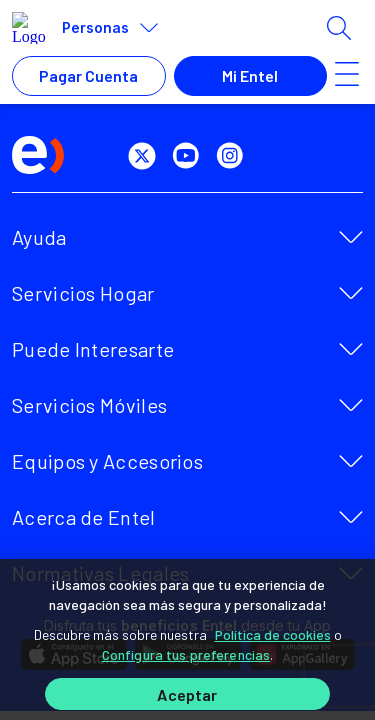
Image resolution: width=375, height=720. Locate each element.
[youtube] (190, 156)
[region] (187, 639)
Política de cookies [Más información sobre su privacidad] (273, 634)
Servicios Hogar (83, 293)
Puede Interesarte (93, 349)
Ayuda (39, 237)
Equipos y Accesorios (107, 461)
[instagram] (234, 156)
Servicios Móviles (89, 405)
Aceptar (187, 694)
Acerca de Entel (84, 517)
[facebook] (102, 156)
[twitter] (146, 156)
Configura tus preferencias (186, 654)
